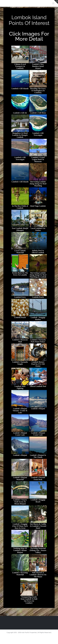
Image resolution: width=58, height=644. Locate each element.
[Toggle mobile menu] (53, 3)
